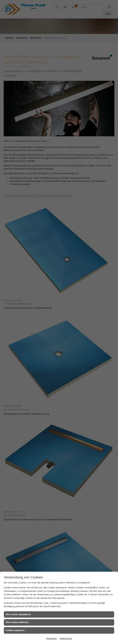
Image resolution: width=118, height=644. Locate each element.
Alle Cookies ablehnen (17, 622)
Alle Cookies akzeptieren (18, 614)
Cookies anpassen (15, 630)
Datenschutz (66, 638)
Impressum (51, 638)
